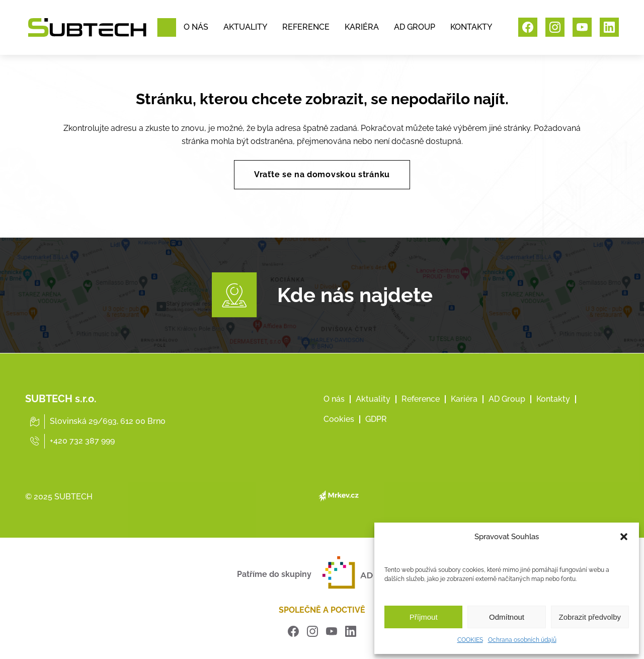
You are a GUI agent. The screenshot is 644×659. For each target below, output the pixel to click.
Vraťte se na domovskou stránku (322, 174)
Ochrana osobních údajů (522, 640)
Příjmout (424, 617)
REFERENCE (306, 27)
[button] (624, 537)
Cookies (339, 433)
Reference (421, 413)
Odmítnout (507, 617)
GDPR (376, 433)
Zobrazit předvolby (590, 617)
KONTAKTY (471, 27)
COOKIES (470, 640)
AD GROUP (415, 27)
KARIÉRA (362, 27)
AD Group (507, 413)
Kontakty (553, 413)
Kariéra (464, 413)
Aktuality (373, 413)
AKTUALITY (245, 27)
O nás (334, 413)
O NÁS (196, 27)
